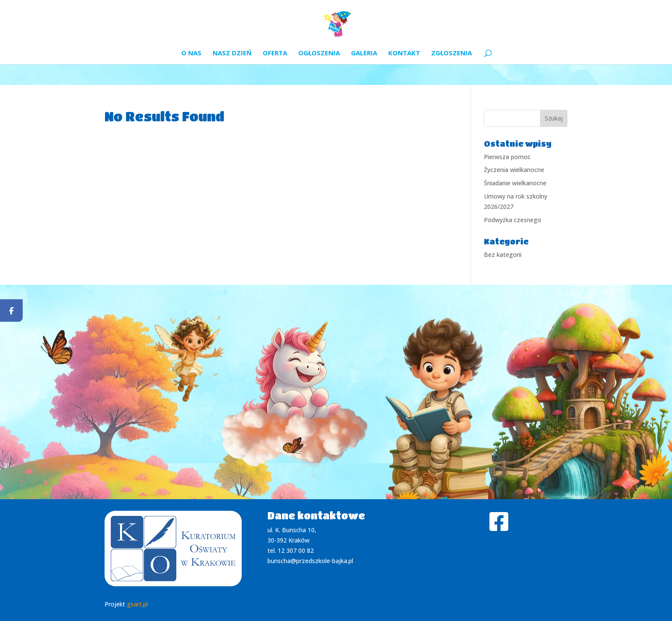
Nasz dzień (232, 53)
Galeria (364, 53)
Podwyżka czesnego (513, 220)
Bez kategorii (503, 255)
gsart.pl (137, 604)
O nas (191, 53)
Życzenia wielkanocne (514, 170)
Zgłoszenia (451, 53)
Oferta (275, 53)
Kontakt (404, 53)
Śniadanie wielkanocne (515, 183)
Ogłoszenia (319, 53)
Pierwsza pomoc (507, 157)
